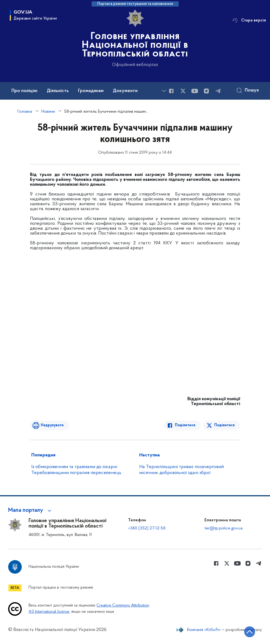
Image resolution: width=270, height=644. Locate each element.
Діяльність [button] (58, 91)
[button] (31, 510)
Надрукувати (52, 425)
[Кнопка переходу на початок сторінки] (250, 632)
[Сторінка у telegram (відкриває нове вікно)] (218, 91)
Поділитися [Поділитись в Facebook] (185, 425)
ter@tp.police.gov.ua (224, 528)
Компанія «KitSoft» (204, 630)
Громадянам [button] (91, 91)
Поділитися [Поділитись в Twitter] (224, 425)
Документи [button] (125, 91)
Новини (48, 112)
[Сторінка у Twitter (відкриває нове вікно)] (183, 91)
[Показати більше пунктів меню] (164, 91)
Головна (25, 112)
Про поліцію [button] (24, 91)
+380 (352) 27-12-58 (147, 528)
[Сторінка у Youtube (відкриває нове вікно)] (195, 91)
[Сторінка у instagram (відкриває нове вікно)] (206, 91)
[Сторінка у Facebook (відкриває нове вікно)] (171, 91)
